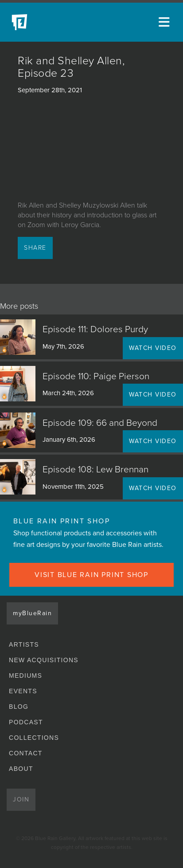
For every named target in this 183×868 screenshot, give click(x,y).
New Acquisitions (44, 660)
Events (23, 691)
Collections (34, 738)
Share (35, 248)
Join (21, 799)
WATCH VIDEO (153, 348)
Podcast (26, 722)
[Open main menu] (165, 22)
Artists (24, 644)
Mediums (25, 676)
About (21, 769)
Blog (19, 707)
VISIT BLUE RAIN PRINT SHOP (91, 575)
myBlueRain (32, 613)
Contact (26, 753)
